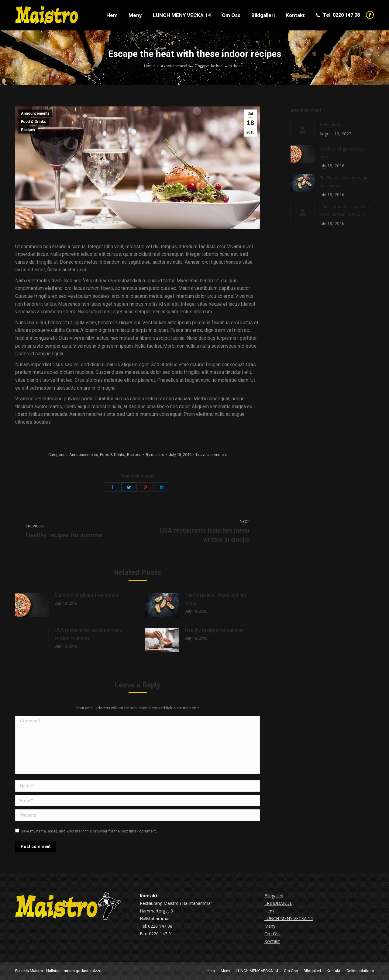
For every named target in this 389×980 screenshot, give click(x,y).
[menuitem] (112, 15)
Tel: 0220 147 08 (337, 15)
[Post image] (32, 605)
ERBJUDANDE (278, 903)
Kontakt (272, 941)
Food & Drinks (33, 122)
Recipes (28, 130)
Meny (270, 926)
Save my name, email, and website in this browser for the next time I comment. (89, 831)
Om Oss (272, 934)
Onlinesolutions (360, 971)
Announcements (35, 113)
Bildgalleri (274, 896)
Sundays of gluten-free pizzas (87, 595)
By (155, 455)
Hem (269, 911)
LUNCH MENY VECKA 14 (289, 918)
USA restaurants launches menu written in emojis (88, 634)
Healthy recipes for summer (214, 630)
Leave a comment (212, 455)
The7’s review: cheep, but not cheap (215, 599)
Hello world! (331, 125)
